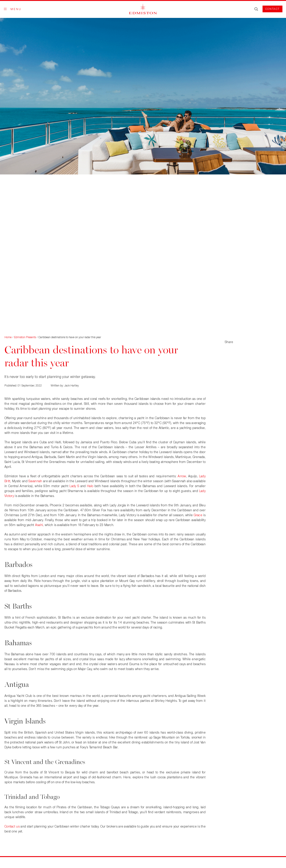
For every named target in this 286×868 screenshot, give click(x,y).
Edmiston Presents (25, 337)
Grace (198, 515)
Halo (90, 486)
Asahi (39, 525)
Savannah (35, 481)
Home (8, 337)
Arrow (182, 476)
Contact (272, 9)
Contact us (12, 826)
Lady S (74, 486)
